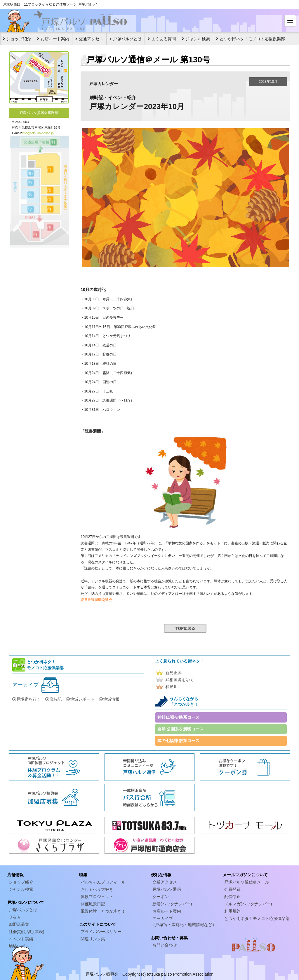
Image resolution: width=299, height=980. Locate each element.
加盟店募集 (19, 924)
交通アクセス (91, 39)
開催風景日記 (93, 904)
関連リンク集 (93, 939)
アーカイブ (25, 685)
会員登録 (232, 889)
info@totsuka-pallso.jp (38, 133)
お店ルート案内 (55, 39)
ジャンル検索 (198, 39)
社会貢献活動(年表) (26, 932)
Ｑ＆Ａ (15, 917)
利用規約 (232, 911)
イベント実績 (21, 939)
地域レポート (80, 699)
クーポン (161, 897)
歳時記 (53, 699)
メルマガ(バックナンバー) (248, 904)
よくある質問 (164, 39)
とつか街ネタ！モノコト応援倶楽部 (252, 39)
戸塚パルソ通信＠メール (247, 882)
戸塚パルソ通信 (167, 889)
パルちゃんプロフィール (103, 882)
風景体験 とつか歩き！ (103, 911)
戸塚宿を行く (27, 699)
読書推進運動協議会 (96, 600)
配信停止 (232, 897)
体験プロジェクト (97, 897)
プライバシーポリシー (101, 932)
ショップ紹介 (19, 39)
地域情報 (109, 699)
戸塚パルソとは (127, 39)
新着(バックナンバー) (172, 904)
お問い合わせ (165, 945)
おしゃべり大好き (97, 889)
